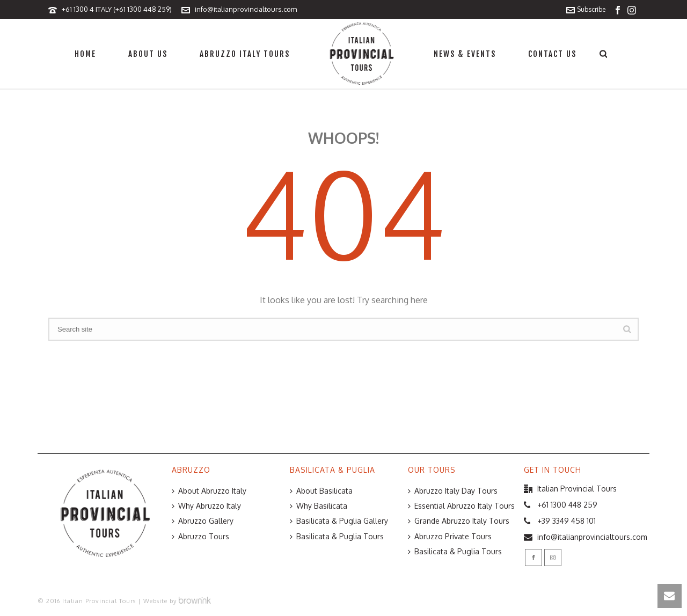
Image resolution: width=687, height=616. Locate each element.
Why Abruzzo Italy (206, 506)
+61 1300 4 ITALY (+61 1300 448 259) (117, 9)
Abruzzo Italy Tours (245, 54)
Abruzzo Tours (200, 536)
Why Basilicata (319, 506)
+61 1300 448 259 (567, 505)
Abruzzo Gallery (203, 521)
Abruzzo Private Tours (450, 536)
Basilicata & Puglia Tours (337, 536)
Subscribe (586, 9)
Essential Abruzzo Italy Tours (461, 506)
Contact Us (552, 54)
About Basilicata (321, 491)
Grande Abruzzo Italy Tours (459, 521)
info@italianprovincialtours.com (246, 9)
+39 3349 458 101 (567, 521)
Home (85, 54)
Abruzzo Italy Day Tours (453, 491)
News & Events (465, 54)
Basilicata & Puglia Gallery (339, 521)
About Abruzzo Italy (209, 491)
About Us (148, 54)
